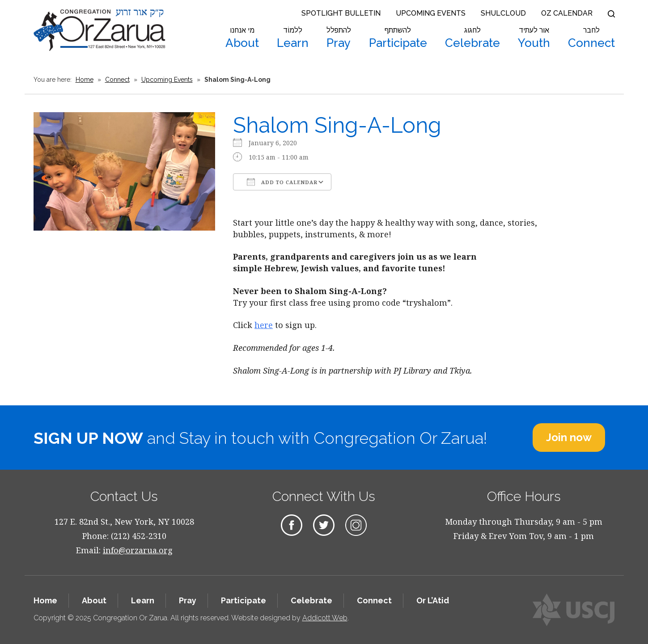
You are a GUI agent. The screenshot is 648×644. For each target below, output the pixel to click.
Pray (339, 38)
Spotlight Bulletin (341, 13)
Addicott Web (325, 618)
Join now (569, 437)
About (242, 38)
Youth (534, 38)
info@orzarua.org (138, 550)
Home (85, 80)
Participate (398, 38)
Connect (591, 38)
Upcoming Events (431, 13)
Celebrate (472, 38)
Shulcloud (503, 13)
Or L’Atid (433, 600)
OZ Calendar (567, 13)
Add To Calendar (282, 182)
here (264, 325)
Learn (293, 38)
